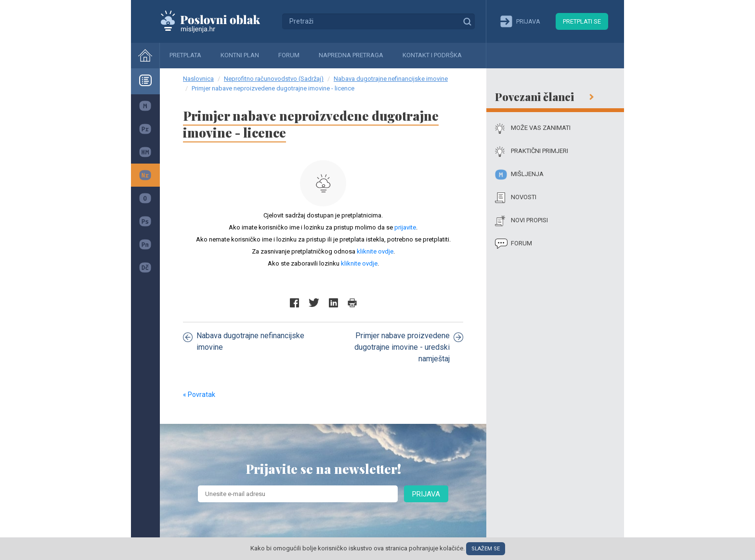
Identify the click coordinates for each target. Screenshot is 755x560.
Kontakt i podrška (432, 55)
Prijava (426, 494)
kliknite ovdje (375, 251)
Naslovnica (198, 79)
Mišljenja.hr (218, 21)
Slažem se (486, 549)
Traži (467, 21)
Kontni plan (240, 55)
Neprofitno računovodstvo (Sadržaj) (274, 79)
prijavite (405, 227)
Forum (289, 55)
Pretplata (185, 55)
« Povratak (199, 395)
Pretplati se (582, 21)
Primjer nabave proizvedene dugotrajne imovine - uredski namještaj (409, 347)
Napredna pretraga (351, 55)
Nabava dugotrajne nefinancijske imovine (391, 79)
